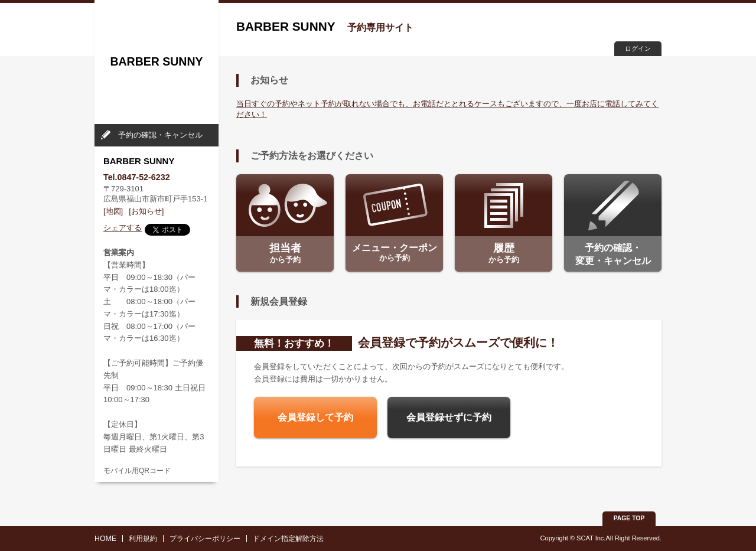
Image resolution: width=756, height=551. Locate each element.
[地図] (113, 211)
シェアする (123, 228)
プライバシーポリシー (205, 539)
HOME (105, 539)
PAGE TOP (629, 518)
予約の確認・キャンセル (160, 135)
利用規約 (143, 539)
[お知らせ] (146, 211)
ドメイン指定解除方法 (288, 539)
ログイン (638, 48)
